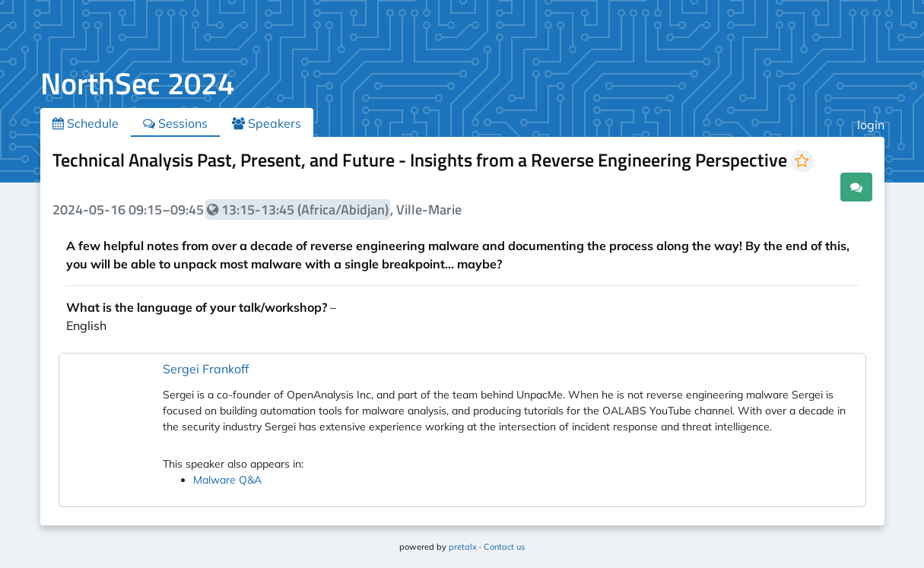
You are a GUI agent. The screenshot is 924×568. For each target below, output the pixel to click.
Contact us (504, 547)
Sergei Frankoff (206, 369)
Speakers (267, 123)
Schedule (86, 123)
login (871, 125)
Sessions (175, 123)
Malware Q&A (227, 480)
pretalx (463, 547)
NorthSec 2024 (137, 83)
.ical (814, 186)
